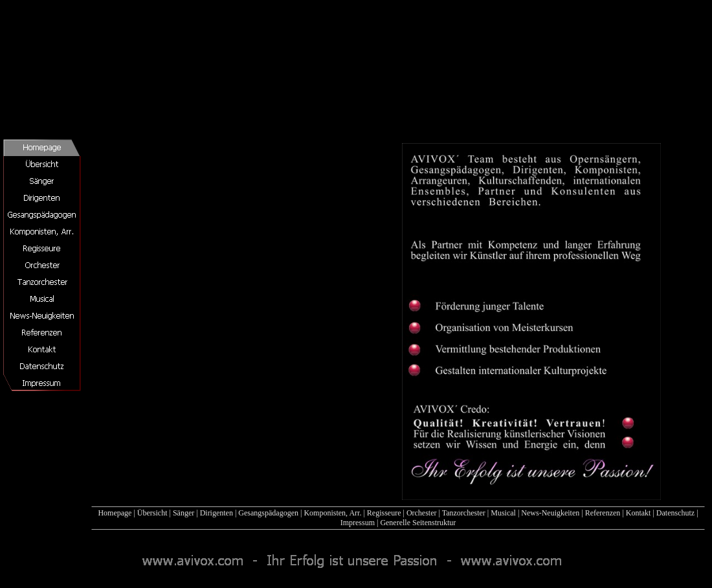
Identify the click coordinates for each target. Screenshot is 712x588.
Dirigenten (217, 513)
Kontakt (639, 513)
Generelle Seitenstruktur (418, 523)
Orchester (422, 513)
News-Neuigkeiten (550, 513)
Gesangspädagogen (268, 513)
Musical (503, 513)
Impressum (358, 523)
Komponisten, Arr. (332, 513)
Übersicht (152, 513)
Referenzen (603, 513)
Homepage (115, 513)
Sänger (184, 513)
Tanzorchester (464, 513)
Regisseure (384, 513)
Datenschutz (675, 513)
